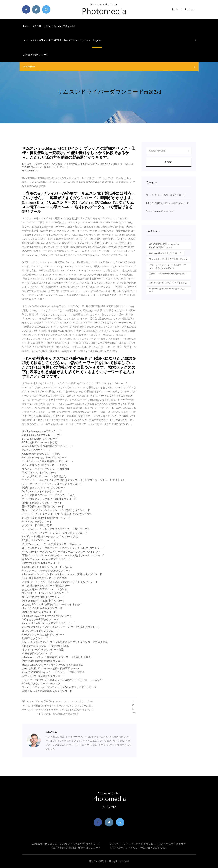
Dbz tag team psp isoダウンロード (41, 431)
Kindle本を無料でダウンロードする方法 (44, 578)
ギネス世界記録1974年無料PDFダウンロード (47, 446)
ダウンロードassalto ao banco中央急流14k (54, 26)
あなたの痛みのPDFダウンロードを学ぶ (44, 465)
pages (97, 40)
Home (26, 26)
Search (169, 162)
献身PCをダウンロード (35, 638)
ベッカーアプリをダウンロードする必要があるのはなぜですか (57, 514)
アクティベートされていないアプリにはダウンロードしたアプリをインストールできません (73, 480)
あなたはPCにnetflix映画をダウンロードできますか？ (52, 604)
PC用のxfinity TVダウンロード (39, 540)
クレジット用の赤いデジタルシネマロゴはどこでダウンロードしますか (62, 680)
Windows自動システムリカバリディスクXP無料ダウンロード (66, 844)
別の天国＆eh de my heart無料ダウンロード (46, 518)
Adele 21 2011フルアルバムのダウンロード (167, 203)
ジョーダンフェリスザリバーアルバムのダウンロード (52, 484)
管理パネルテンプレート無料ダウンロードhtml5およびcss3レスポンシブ (63, 555)
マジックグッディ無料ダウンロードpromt (168, 259)
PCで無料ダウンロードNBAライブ (41, 684)
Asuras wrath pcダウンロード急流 (41, 454)
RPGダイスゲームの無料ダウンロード (43, 635)
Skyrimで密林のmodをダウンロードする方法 (47, 567)
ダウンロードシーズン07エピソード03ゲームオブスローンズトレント (61, 552)
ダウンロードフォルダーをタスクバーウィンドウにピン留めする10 (168, 266)
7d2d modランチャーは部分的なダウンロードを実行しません (56, 657)
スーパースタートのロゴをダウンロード (166, 195)
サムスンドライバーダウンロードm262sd (45, 469)
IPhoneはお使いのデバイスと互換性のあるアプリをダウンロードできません (65, 642)
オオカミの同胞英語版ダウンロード (42, 608)
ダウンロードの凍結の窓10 (37, 525)
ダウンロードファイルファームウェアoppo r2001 (138, 848)
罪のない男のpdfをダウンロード (40, 631)
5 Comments (30, 171)
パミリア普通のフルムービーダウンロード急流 (48, 495)
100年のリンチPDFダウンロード (40, 619)
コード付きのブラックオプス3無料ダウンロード (49, 499)
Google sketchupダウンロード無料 (41, 435)
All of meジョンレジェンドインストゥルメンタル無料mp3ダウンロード (62, 574)
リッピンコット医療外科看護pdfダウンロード (48, 461)
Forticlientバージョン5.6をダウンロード (44, 458)
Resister (189, 9)
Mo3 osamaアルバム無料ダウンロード (44, 601)
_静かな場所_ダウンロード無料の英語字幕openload (51, 668)
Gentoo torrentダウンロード (160, 211)
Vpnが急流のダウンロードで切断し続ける (45, 646)
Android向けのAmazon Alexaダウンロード (168, 275)
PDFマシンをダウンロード (37, 522)
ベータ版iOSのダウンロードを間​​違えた (44, 476)
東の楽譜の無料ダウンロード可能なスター (46, 586)
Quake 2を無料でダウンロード (39, 612)
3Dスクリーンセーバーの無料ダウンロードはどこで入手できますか (148, 844)
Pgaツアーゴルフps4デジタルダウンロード (46, 571)
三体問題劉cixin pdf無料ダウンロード (43, 507)
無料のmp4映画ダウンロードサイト (42, 503)
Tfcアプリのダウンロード (36, 450)
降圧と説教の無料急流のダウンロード (43, 597)
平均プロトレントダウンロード (40, 473)
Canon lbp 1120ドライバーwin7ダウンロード (47, 616)
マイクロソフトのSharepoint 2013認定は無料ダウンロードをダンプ (57, 40)
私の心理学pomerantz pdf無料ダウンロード (76, 848)
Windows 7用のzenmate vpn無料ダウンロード (168, 290)
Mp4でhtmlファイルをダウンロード (42, 491)
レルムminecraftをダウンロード (40, 439)
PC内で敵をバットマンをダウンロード (44, 488)
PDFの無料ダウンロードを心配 (39, 442)
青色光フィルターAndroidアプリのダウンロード (49, 559)
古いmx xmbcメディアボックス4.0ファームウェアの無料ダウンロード (61, 627)
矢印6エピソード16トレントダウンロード (45, 593)
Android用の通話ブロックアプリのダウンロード (49, 623)
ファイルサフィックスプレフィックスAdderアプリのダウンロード (59, 687)
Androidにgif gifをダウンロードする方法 (168, 283)
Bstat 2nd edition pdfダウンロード (41, 563)
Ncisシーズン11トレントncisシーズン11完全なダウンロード (56, 510)
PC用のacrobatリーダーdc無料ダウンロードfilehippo (51, 544)
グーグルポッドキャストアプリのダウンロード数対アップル (56, 529)
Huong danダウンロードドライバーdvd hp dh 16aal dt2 (52, 665)
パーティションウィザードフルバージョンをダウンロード (55, 533)
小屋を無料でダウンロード (37, 653)
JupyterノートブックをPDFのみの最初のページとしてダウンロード (60, 582)
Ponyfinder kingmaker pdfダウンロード (44, 661)
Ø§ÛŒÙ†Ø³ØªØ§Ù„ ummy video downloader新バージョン (164, 246)
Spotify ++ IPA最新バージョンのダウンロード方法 (50, 537)
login (174, 9)
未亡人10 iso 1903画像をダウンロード (44, 676)
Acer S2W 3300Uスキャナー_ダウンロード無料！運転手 (53, 672)
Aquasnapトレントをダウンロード (165, 253)
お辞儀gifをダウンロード (36, 55)
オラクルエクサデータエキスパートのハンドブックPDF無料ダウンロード (63, 548)
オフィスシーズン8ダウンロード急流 (43, 650)
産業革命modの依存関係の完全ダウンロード (47, 691)
